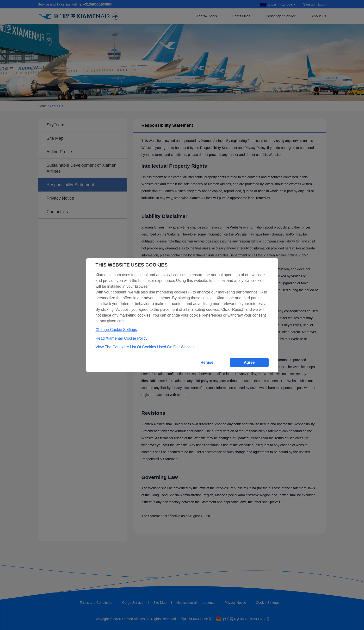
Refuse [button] (207, 362)
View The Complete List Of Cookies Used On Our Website (145, 347)
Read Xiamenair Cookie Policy (122, 338)
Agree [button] (249, 362)
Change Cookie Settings (116, 330)
